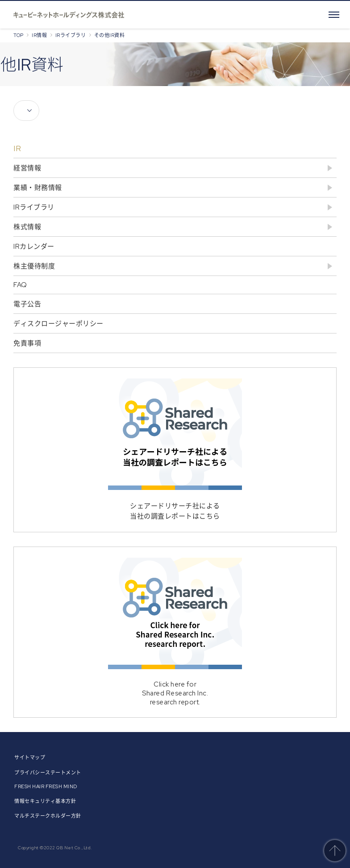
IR (17, 148)
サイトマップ (30, 757)
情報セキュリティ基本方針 (45, 801)
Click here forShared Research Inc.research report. (175, 632)
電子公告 (27, 304)
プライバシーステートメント (48, 773)
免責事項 (27, 343)
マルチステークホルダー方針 (48, 816)
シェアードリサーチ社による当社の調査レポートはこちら (175, 450)
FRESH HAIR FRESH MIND (46, 786)
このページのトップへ (335, 851)
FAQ (20, 285)
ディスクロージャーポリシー (58, 324)
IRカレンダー (34, 247)
